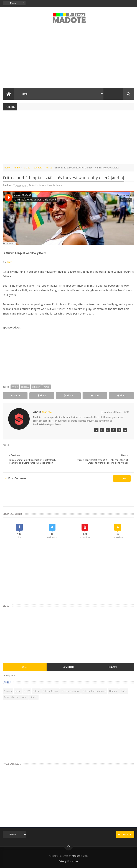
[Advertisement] (68, 58)
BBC (9, 262)
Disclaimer (73, 861)
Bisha (18, 691)
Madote (76, 856)
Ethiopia (38, 168)
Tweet (15, 396)
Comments (68, 667)
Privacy (63, 861)
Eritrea (27, 168)
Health (124, 691)
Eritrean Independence (94, 691)
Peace (49, 168)
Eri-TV (27, 691)
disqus (122, 478)
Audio (17, 168)
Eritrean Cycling (50, 691)
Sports (34, 697)
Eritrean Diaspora (70, 691)
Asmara (8, 691)
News (24, 697)
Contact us (125, 834)
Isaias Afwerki (11, 697)
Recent (25, 667)
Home (7, 168)
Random (112, 667)
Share (42, 396)
